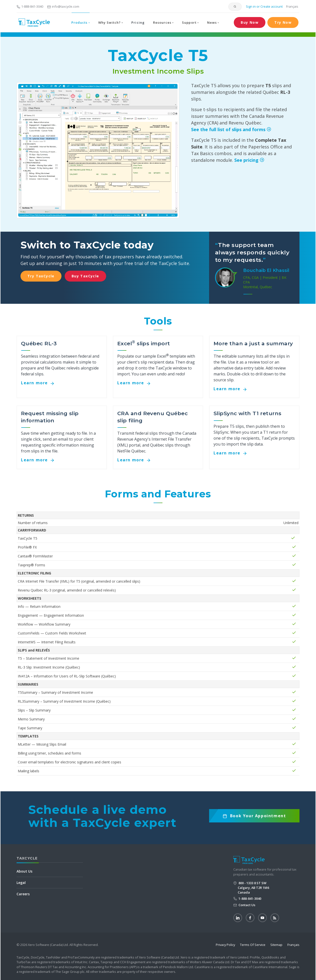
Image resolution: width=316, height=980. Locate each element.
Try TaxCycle (41, 276)
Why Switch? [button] (109, 22)
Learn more (39, 383)
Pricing (138, 22)
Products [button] (79, 22)
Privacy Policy (225, 945)
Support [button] (189, 22)
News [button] (212, 22)
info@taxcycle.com (63, 6)
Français (292, 6)
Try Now (283, 22)
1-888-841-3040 (30, 6)
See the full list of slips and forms (232, 129)
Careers (23, 894)
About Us (24, 871)
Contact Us (247, 905)
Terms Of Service (253, 945)
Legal (21, 883)
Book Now (254, 818)
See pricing (250, 160)
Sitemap (276, 945)
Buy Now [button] (250, 22)
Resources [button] (162, 22)
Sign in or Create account (264, 6)
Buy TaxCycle (85, 276)
